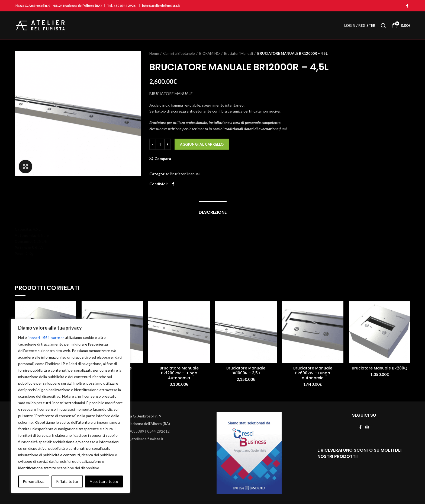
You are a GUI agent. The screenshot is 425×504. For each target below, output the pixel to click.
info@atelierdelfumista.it (143, 439)
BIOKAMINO (210, 53)
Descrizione (213, 212)
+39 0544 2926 (124, 6)
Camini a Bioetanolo (179, 53)
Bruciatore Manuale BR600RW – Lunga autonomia (313, 373)
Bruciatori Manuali (239, 53)
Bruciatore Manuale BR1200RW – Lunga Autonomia (179, 373)
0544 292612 (158, 431)
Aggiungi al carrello (202, 144)
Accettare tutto (104, 481)
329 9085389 (133, 431)
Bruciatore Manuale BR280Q (380, 368)
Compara (163, 159)
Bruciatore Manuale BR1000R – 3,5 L (246, 371)
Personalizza (34, 481)
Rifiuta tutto (67, 481)
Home (154, 53)
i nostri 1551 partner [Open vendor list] (46, 338)
